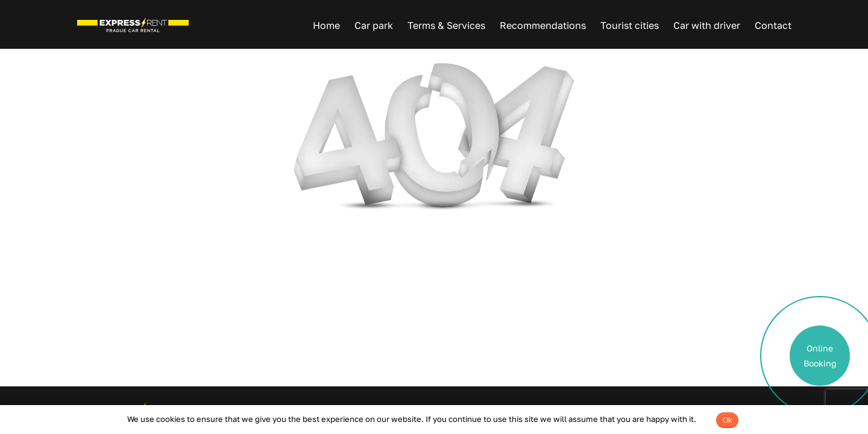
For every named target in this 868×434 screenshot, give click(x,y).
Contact (773, 25)
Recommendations (543, 25)
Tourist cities (630, 25)
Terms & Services (446, 25)
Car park (374, 25)
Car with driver (707, 25)
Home (326, 25)
